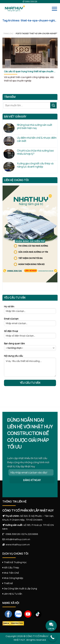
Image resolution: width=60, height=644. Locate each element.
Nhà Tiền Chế (11, 573)
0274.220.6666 (30, 534)
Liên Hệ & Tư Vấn (13, 594)
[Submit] (53, 105)
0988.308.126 (12, 534)
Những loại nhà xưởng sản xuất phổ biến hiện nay (35, 126)
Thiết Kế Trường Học (15, 562)
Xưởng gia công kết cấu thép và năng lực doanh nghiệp (35, 165)
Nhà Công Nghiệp (13, 578)
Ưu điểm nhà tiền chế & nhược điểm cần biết (37, 139)
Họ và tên (30, 310)
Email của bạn (30, 323)
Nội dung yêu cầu (30, 367)
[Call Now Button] (52, 637)
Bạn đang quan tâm (30, 346)
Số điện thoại (30, 335)
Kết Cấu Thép (11, 568)
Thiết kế (8, 583)
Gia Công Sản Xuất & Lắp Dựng (20, 588)
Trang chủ (8, 33)
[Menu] (54, 9)
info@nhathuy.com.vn (17, 539)
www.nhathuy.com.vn (17, 545)
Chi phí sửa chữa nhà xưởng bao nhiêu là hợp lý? (35, 152)
